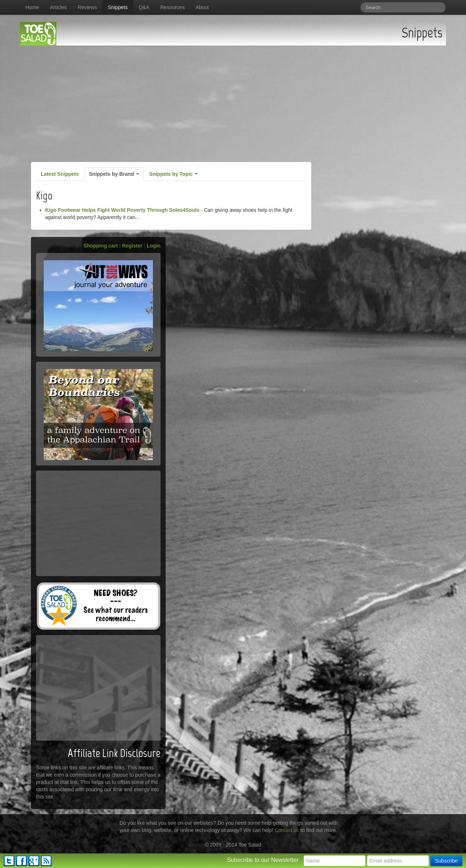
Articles (58, 7)
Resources (172, 7)
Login (154, 246)
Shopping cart (100, 246)
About (202, 7)
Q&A (144, 7)
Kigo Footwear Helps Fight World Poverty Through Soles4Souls (122, 210)
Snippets (118, 7)
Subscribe (446, 861)
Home (32, 7)
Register (132, 246)
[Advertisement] (233, 100)
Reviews (87, 7)
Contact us (287, 830)
